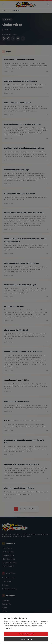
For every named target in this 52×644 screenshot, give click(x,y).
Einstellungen (26, 639)
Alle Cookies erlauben (26, 634)
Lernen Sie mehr (9, 628)
